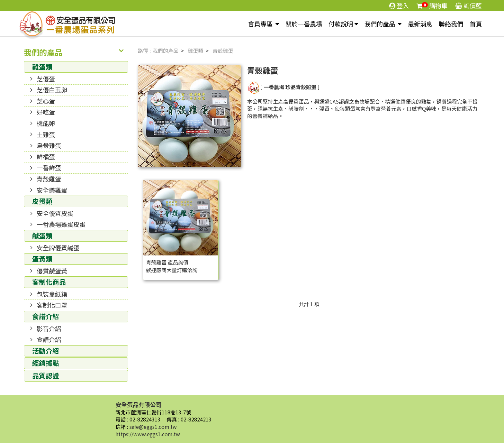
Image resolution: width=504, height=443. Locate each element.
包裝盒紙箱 (52, 294)
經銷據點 (46, 363)
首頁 (476, 24)
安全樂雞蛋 (52, 190)
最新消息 (420, 24)
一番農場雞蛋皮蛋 (61, 224)
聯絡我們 (451, 24)
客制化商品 (49, 282)
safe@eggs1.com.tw (153, 427)
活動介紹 (46, 351)
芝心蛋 (46, 101)
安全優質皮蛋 (55, 213)
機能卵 (46, 123)
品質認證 (46, 375)
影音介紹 (49, 328)
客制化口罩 (52, 305)
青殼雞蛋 (49, 179)
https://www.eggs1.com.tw (148, 434)
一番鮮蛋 (49, 168)
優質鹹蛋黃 (52, 271)
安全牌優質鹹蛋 (58, 248)
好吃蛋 (46, 112)
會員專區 (261, 24)
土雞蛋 (46, 134)
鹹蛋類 (42, 235)
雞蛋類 (42, 67)
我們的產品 (380, 24)
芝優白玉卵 (52, 90)
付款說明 (341, 24)
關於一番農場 (304, 24)
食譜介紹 (46, 316)
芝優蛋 (46, 79)
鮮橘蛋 (46, 157)
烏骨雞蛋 (49, 145)
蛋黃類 (42, 259)
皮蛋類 (42, 201)
